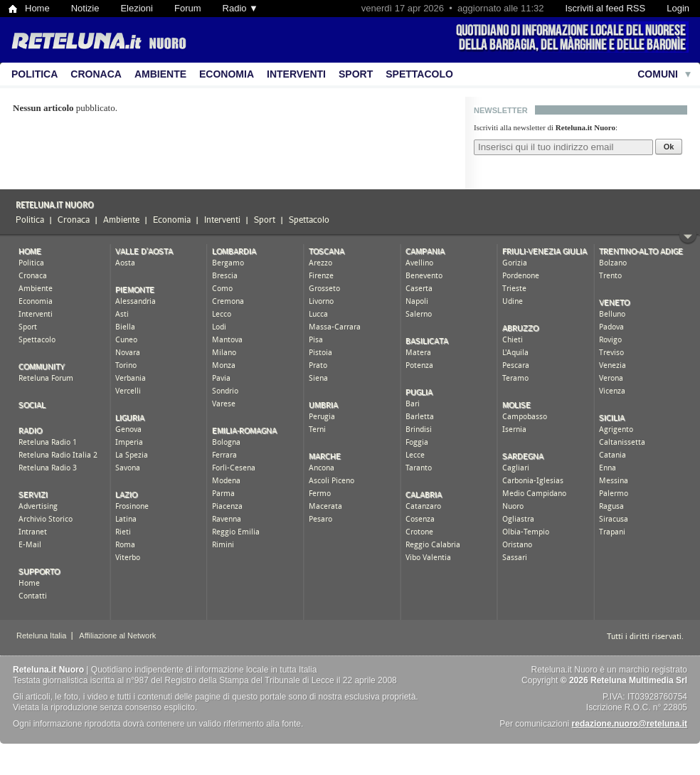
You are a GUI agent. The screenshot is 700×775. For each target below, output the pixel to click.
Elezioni (137, 8)
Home (37, 8)
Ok (669, 147)
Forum (188, 8)
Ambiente (160, 74)
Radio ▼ (240, 8)
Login (678, 8)
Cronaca (96, 74)
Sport (356, 74)
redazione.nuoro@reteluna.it (630, 724)
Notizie (85, 8)
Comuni (658, 74)
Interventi (296, 74)
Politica (35, 74)
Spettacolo (419, 74)
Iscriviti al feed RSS (605, 8)
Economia (227, 74)
